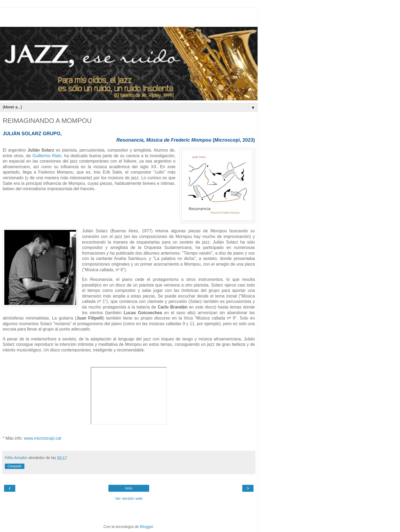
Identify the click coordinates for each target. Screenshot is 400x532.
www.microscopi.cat (43, 438)
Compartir (15, 466)
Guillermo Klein (47, 156)
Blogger (147, 527)
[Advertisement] (129, 16)
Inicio (129, 488)
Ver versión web (129, 498)
